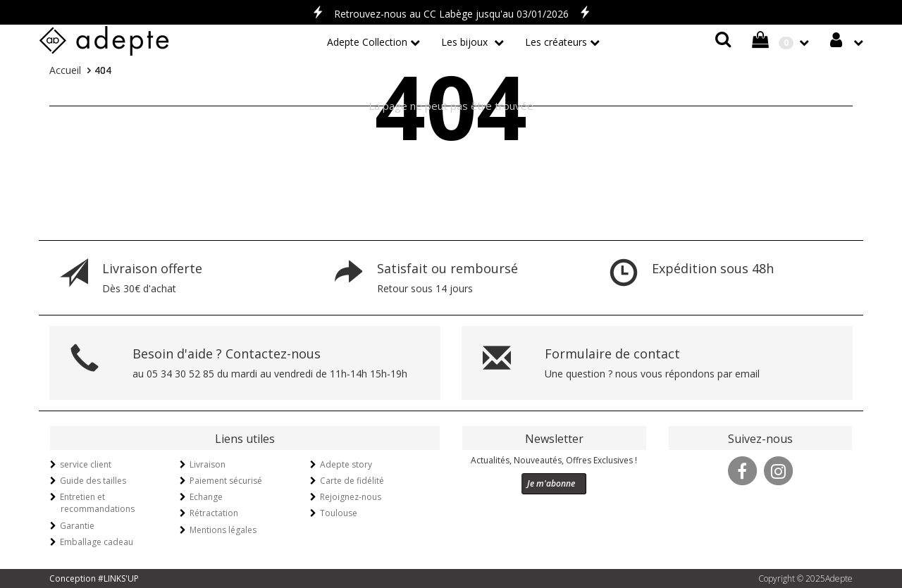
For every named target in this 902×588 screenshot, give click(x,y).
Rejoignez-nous (351, 497)
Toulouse (339, 513)
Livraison (208, 464)
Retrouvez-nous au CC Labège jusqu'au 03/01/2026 (451, 14)
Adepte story (346, 464)
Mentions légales (223, 530)
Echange (206, 497)
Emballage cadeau (97, 542)
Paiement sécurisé (226, 481)
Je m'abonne (551, 483)
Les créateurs (556, 42)
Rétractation (214, 513)
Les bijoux (466, 42)
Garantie (77, 526)
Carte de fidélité (352, 481)
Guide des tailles (93, 481)
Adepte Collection (367, 42)
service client (86, 464)
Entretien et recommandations (97, 503)
